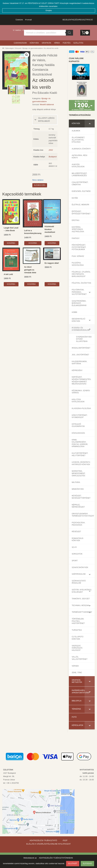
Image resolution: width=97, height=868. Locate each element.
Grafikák (46, 42)
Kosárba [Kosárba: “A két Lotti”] (11, 284)
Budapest (53, 156)
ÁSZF (65, 840)
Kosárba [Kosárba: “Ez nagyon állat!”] (52, 284)
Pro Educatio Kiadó (45, 92)
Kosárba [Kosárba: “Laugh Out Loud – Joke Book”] (11, 243)
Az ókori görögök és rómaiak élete (30, 269)
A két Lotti (8, 274)
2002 (51, 149)
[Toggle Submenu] (90, 123)
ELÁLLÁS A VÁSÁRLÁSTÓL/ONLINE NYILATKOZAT (48, 844)
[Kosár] (85, 32)
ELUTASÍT (73, 863)
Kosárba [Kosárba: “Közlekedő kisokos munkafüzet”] (52, 243)
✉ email (28, 19)
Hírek (57, 42)
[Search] (69, 32)
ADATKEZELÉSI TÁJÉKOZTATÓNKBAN (56, 858)
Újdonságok (20, 42)
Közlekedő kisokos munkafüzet (50, 229)
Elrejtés (49, 10)
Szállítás (78, 42)
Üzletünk (19, 19)
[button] (27, 54)
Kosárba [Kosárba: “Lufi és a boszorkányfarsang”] (33, 243)
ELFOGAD (87, 863)
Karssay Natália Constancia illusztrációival (43, 69)
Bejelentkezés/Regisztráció (78, 19)
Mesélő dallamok (47, 104)
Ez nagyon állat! (52, 262)
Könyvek (34, 42)
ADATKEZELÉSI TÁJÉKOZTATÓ (43, 840)
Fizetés (67, 42)
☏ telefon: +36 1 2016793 (24, 30)
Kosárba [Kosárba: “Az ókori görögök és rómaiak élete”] (31, 284)
